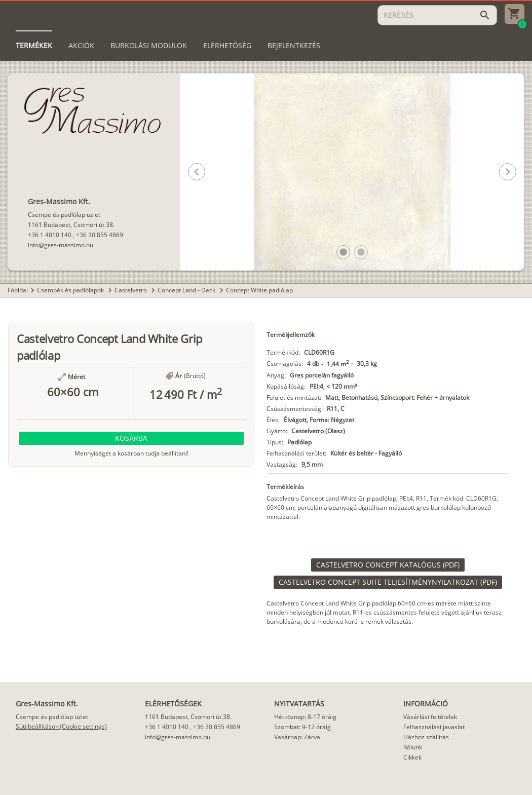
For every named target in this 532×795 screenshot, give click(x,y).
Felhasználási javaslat (434, 727)
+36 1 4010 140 (50, 235)
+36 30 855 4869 (100, 235)
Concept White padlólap (259, 290)
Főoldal (18, 290)
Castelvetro (131, 290)
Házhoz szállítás (426, 737)
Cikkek (412, 757)
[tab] (34, 46)
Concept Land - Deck (187, 290)
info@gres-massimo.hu (61, 245)
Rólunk (413, 747)
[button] (343, 252)
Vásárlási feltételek (430, 717)
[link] (388, 565)
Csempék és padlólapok (71, 290)
